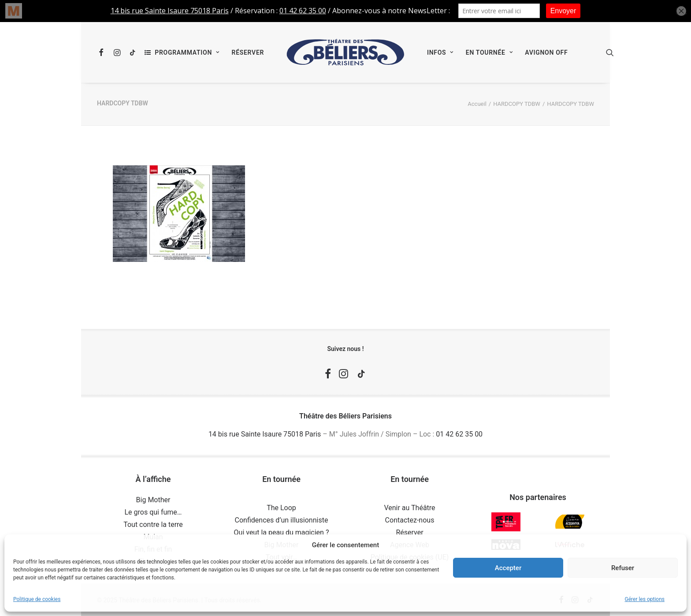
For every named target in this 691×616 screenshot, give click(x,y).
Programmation (187, 52)
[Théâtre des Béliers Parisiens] (345, 52)
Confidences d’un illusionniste (282, 520)
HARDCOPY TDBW (517, 104)
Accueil (477, 104)
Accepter (508, 568)
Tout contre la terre (153, 525)
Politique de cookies (37, 599)
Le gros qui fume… (153, 512)
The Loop (281, 508)
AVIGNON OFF (546, 52)
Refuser (623, 568)
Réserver (248, 52)
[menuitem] (103, 52)
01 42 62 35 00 (459, 434)
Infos (440, 52)
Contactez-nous (410, 520)
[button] (103, 52)
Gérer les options (645, 599)
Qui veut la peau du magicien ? (282, 532)
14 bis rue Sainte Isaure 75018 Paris (265, 434)
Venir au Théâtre (409, 508)
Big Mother (153, 500)
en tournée (489, 52)
